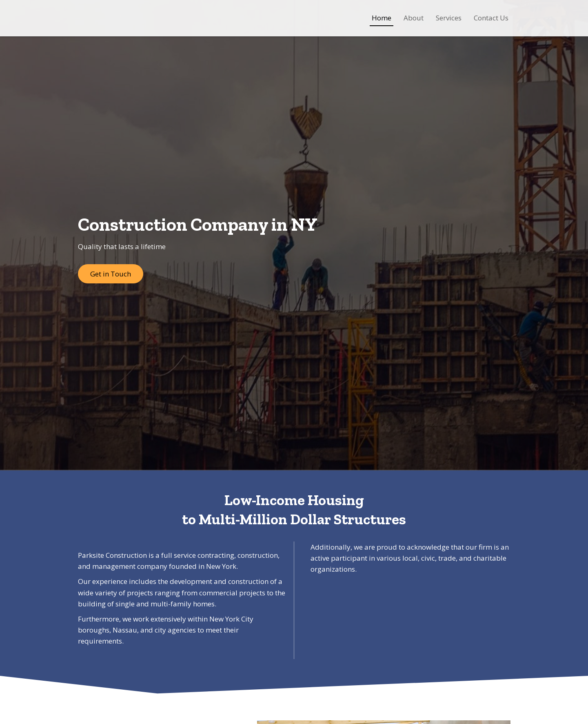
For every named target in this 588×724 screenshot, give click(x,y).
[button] (111, 274)
